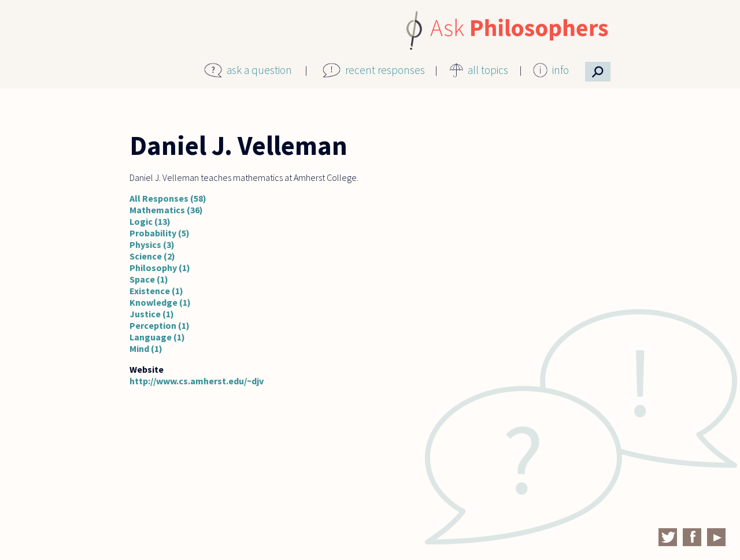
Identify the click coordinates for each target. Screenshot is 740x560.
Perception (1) (160, 325)
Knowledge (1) (160, 302)
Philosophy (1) (160, 268)
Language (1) (157, 337)
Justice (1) (152, 314)
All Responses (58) (168, 198)
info (560, 70)
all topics (488, 70)
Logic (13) (150, 221)
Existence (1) (156, 291)
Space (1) (149, 279)
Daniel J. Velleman (238, 146)
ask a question (259, 70)
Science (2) (152, 256)
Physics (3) (152, 244)
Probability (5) (160, 233)
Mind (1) (146, 348)
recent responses (385, 70)
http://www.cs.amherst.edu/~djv (197, 381)
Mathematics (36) (166, 210)
